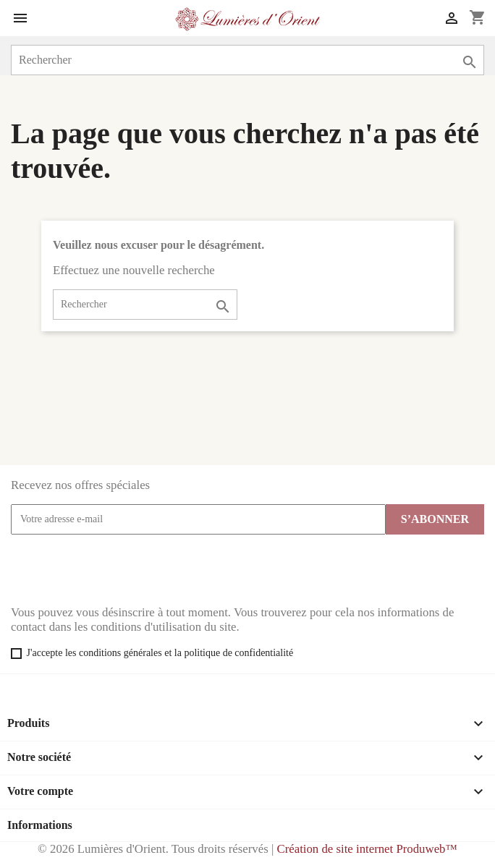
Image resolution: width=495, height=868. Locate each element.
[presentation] (121, 570)
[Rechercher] (247, 60)
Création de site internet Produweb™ (367, 849)
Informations (40, 825)
